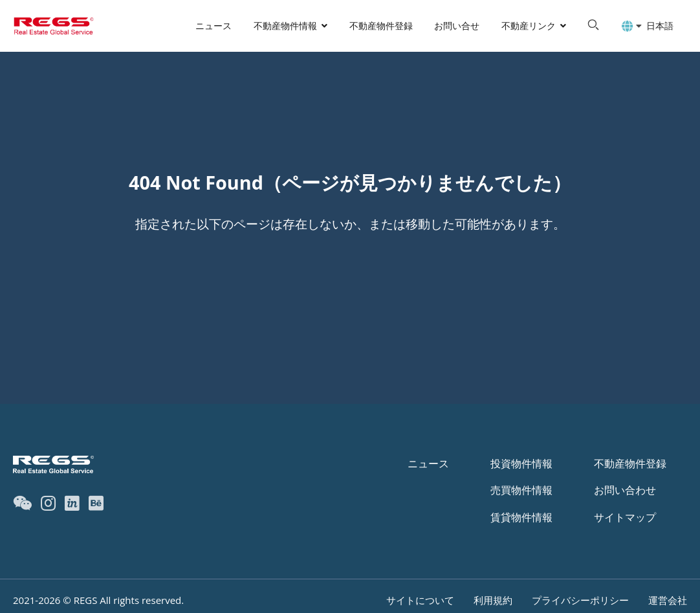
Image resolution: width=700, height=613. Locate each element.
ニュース (213, 26)
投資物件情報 (521, 463)
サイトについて (420, 600)
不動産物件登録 (381, 26)
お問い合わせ (625, 490)
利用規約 (493, 600)
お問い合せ (457, 26)
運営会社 (668, 600)
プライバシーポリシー (580, 600)
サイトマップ (625, 517)
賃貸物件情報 (521, 517)
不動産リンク (529, 26)
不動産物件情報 (285, 26)
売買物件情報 (521, 490)
